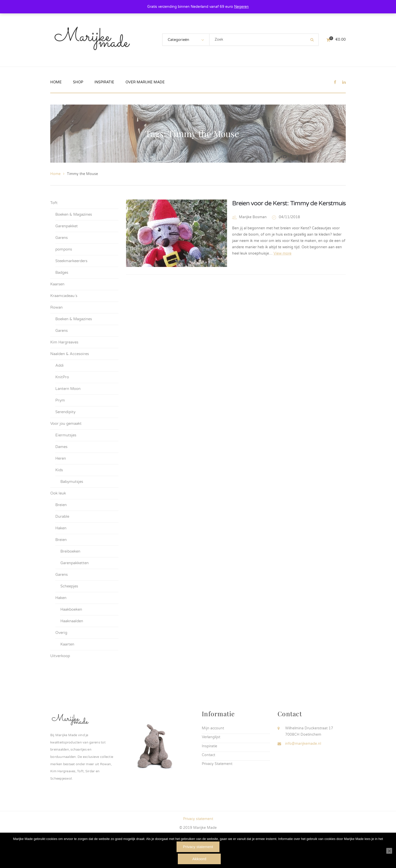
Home (55, 174)
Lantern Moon (68, 389)
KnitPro (62, 377)
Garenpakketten (75, 563)
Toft (54, 203)
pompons (64, 249)
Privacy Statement (217, 764)
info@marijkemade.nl (303, 744)
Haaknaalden (72, 621)
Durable (62, 516)
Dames (61, 447)
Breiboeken (70, 551)
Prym (60, 400)
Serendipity (65, 412)
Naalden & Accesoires (70, 354)
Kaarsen (57, 284)
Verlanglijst (211, 737)
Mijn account (213, 728)
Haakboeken (71, 609)
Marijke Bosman (253, 217)
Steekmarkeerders (71, 261)
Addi (59, 365)
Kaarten (67, 644)
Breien (61, 505)
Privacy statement (198, 819)
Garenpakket (67, 226)
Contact (208, 755)
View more (282, 253)
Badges (62, 272)
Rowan (56, 307)
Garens (61, 238)
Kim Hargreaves (64, 342)
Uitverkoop (60, 656)
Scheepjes (69, 586)
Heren (61, 458)
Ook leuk (58, 493)
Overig (61, 633)
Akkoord (199, 859)
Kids (59, 470)
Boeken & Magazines (74, 214)
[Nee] (389, 851)
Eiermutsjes (66, 435)
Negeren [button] (241, 7)
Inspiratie (209, 746)
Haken (61, 528)
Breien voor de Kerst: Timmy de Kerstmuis (289, 203)
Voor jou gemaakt (66, 424)
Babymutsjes (72, 482)
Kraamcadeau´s (64, 296)
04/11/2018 (289, 217)
